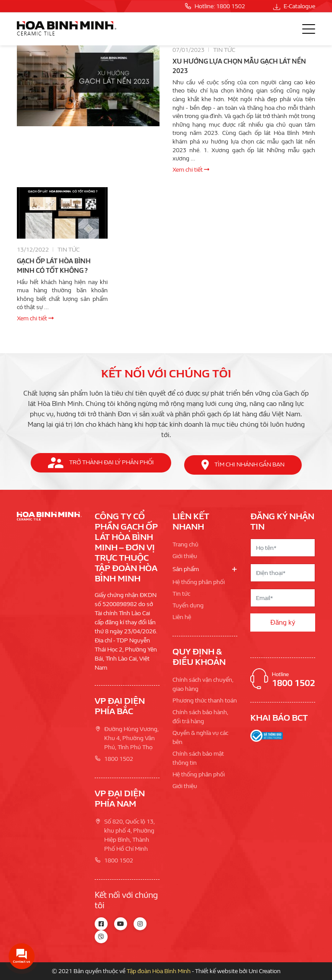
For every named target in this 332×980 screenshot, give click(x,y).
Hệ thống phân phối (199, 582)
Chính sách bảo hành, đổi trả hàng (200, 717)
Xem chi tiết (191, 170)
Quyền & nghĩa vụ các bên (200, 737)
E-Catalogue (294, 6)
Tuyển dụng (188, 605)
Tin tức (224, 50)
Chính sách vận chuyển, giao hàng (203, 684)
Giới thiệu (185, 556)
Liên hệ (182, 617)
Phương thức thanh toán (205, 701)
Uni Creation (265, 971)
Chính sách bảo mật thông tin (198, 758)
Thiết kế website (216, 971)
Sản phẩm (186, 569)
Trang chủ (185, 544)
